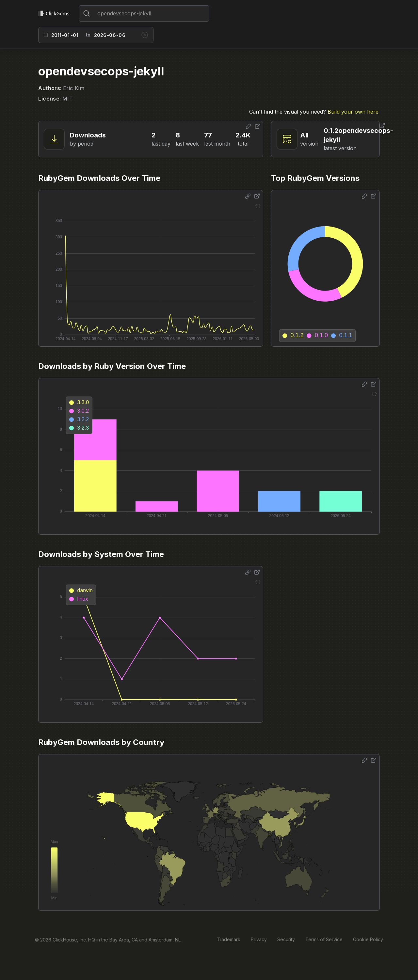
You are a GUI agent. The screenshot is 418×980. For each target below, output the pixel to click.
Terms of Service (324, 939)
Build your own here (353, 112)
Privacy (259, 939)
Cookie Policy (368, 939)
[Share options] (249, 126)
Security (286, 939)
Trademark (229, 939)
